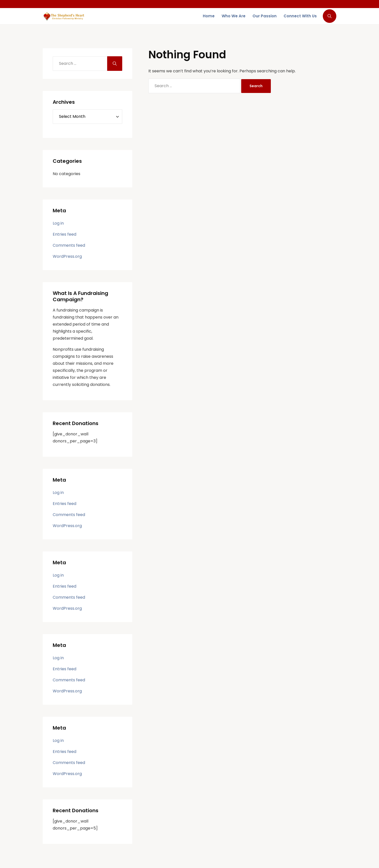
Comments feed (69, 245)
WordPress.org (67, 256)
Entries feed (65, 234)
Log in (58, 223)
